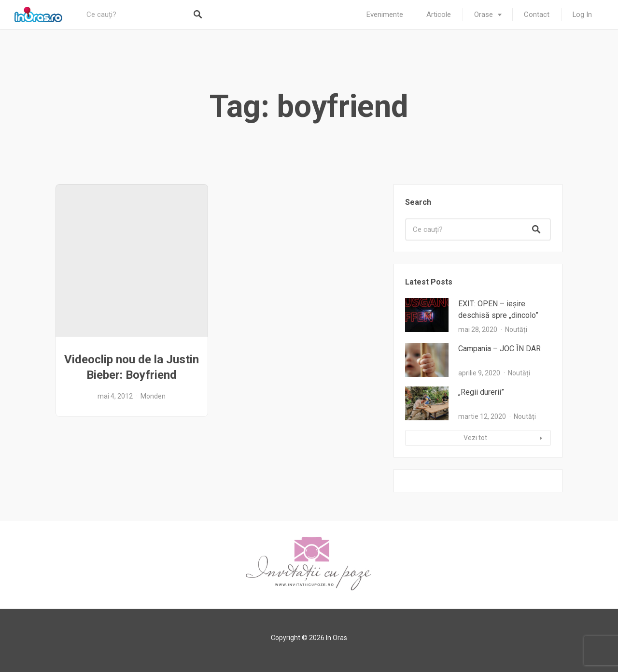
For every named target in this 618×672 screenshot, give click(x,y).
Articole (439, 14)
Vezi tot (475, 438)
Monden (153, 396)
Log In (582, 14)
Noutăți (516, 329)
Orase (484, 14)
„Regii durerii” (481, 392)
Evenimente (385, 14)
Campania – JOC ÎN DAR (499, 349)
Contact (537, 14)
